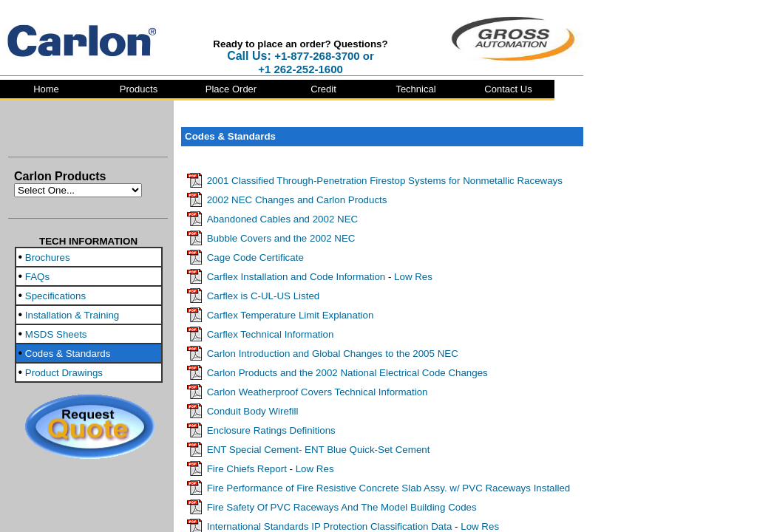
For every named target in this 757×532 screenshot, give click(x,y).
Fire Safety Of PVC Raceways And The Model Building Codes (342, 507)
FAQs (37, 277)
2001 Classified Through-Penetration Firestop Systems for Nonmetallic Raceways (385, 181)
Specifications (55, 296)
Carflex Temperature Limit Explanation (291, 315)
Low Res (413, 277)
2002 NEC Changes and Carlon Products (297, 200)
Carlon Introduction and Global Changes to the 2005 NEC (333, 354)
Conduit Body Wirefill (253, 411)
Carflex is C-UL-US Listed (264, 296)
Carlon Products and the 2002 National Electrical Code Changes (347, 373)
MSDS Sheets (56, 334)
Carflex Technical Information (271, 334)
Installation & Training (72, 315)
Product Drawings (64, 373)
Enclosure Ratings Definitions (271, 430)
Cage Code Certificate (255, 258)
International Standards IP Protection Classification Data (330, 526)
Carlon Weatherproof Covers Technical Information (318, 392)
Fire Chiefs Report (247, 469)
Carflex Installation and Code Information (296, 277)
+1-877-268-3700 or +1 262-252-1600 (316, 62)
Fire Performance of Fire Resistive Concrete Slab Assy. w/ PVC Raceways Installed (389, 488)
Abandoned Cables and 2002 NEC (283, 219)
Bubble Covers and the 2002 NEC (281, 238)
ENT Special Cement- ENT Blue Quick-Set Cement (319, 450)
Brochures (48, 258)
